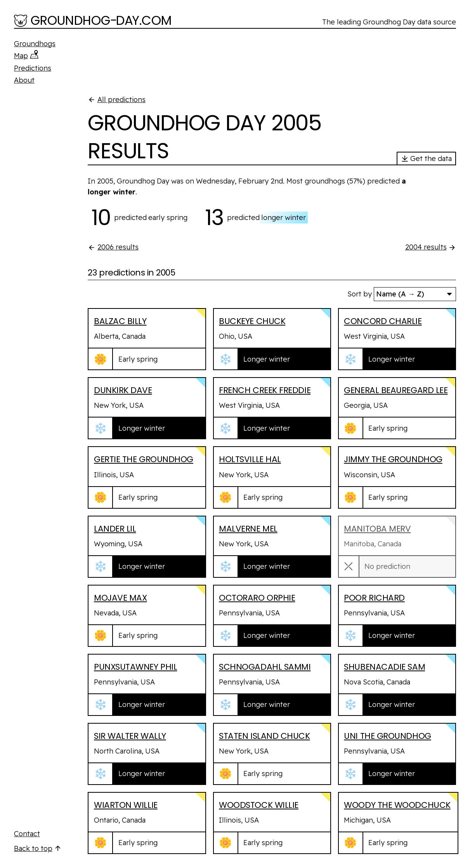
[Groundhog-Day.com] (93, 21)
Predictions (33, 68)
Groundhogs (35, 44)
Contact (27, 834)
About (24, 80)
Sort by (360, 294)
